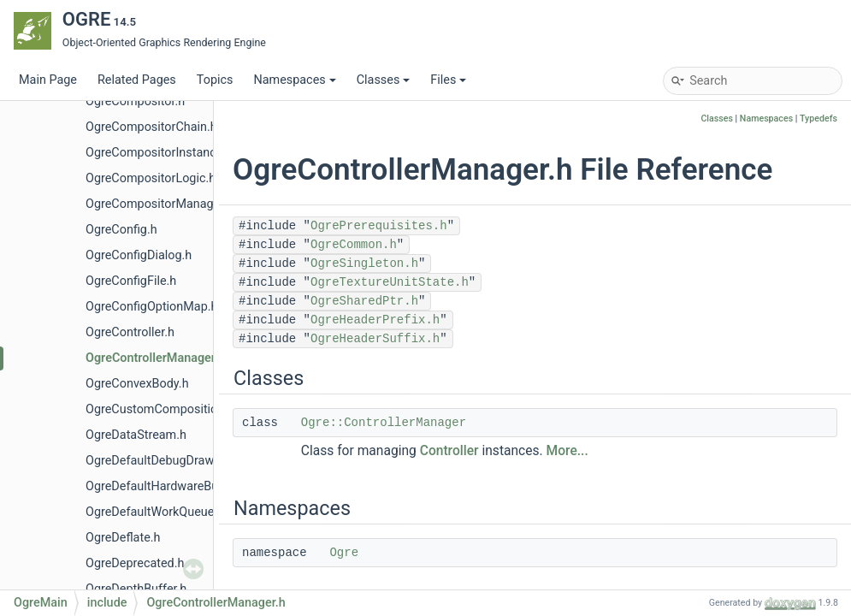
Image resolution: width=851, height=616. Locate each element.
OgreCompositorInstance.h (159, 153)
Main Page (48, 80)
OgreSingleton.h (364, 264)
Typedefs (818, 118)
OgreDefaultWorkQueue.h (155, 512)
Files (448, 80)
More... (567, 451)
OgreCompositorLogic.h (151, 178)
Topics (215, 80)
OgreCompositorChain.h (151, 127)
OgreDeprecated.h (135, 563)
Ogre (344, 553)
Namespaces (294, 80)
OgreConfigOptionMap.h (151, 307)
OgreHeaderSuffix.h (375, 339)
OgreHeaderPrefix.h (375, 320)
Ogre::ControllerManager (384, 423)
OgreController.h (130, 332)
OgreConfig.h (121, 230)
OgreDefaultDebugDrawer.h (160, 461)
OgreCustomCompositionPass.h (174, 409)
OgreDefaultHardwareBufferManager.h (190, 486)
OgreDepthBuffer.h (136, 589)
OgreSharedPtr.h (364, 301)
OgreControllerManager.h (155, 358)
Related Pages (137, 80)
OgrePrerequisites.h (379, 226)
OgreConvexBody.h (137, 384)
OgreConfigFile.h (131, 281)
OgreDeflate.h (123, 538)
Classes (384, 80)
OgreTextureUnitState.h (390, 282)
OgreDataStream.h (136, 435)
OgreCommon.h (354, 245)
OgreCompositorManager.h (160, 204)
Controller (449, 451)
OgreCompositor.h (135, 101)
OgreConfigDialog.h (139, 255)
